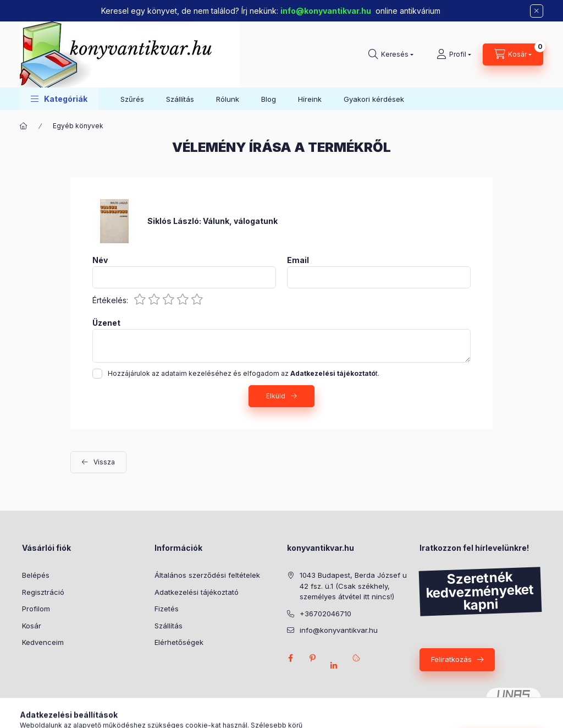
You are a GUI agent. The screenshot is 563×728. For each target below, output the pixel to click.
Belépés (36, 575)
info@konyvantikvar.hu (326, 11)
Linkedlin (334, 666)
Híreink (310, 99)
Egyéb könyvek (78, 126)
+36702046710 (325, 614)
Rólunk (228, 99)
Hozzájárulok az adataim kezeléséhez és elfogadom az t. (244, 373)
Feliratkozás (451, 659)
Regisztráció (43, 592)
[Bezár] (537, 11)
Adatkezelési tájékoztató (197, 592)
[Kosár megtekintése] (513, 54)
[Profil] (454, 54)
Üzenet (106, 323)
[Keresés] (391, 54)
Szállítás (180, 99)
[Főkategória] (24, 126)
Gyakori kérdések (374, 99)
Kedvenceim (43, 642)
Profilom (36, 609)
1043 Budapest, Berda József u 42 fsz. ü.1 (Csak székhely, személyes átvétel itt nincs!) (353, 586)
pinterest (312, 658)
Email (298, 260)
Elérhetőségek (179, 642)
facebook (290, 658)
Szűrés (132, 99)
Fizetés (167, 609)
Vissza (104, 462)
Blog (269, 99)
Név (100, 260)
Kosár (32, 626)
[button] (59, 99)
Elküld (276, 396)
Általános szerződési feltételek (207, 575)
